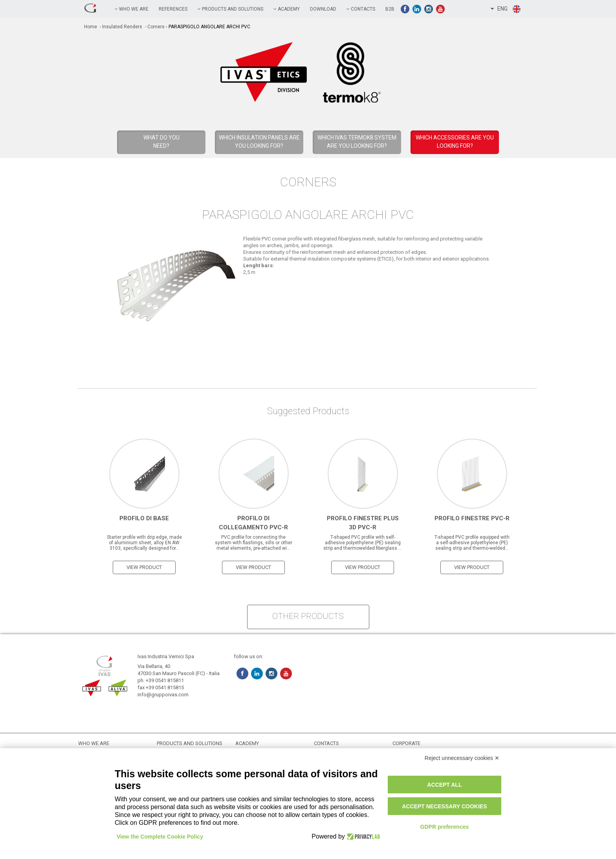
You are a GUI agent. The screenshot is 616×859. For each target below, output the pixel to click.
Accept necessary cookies (444, 806)
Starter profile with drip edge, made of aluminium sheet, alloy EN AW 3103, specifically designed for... (144, 543)
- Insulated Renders (120, 27)
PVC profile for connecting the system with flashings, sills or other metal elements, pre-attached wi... (254, 543)
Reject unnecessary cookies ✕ (462, 758)
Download (323, 9)
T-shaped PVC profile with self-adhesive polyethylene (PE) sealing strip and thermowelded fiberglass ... (363, 543)
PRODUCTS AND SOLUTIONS (230, 9)
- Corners (154, 27)
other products (308, 616)
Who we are (132, 9)
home (91, 27)
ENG (506, 9)
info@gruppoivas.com (163, 695)
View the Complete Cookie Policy (160, 837)
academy (287, 9)
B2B (390, 9)
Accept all (444, 785)
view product (144, 567)
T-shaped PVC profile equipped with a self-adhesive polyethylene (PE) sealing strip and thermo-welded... (472, 543)
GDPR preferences (445, 827)
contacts (361, 9)
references (173, 9)
